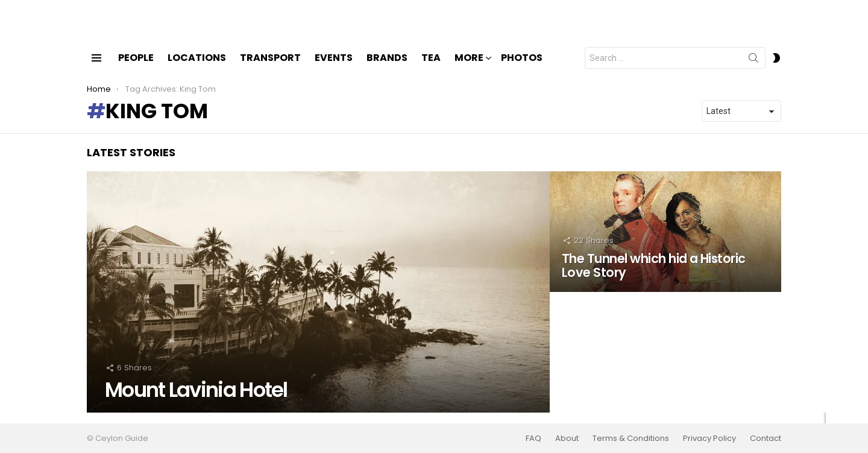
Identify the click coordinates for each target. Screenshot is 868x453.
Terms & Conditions (631, 439)
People (136, 68)
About (567, 439)
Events (334, 68)
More (469, 69)
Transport (270, 68)
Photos (522, 68)
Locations (197, 68)
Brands (387, 68)
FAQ (533, 439)
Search (753, 71)
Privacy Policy (709, 439)
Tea (431, 68)
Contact (766, 439)
